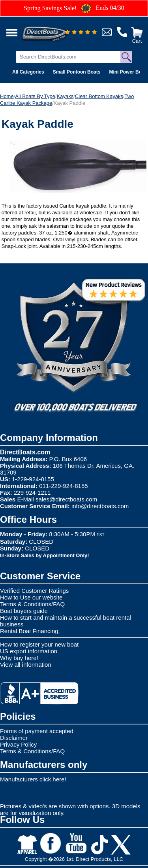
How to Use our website (31, 597)
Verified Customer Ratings (34, 591)
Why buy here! (19, 658)
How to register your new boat (39, 644)
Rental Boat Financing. (30, 631)
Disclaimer (14, 738)
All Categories (28, 72)
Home (7, 96)
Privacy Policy (18, 744)
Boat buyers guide (24, 611)
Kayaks (65, 96)
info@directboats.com (100, 506)
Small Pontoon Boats (77, 72)
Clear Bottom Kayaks (99, 96)
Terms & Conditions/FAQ (32, 604)
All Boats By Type (35, 96)
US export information (29, 651)
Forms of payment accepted (37, 731)
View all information (26, 665)
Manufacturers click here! (33, 779)
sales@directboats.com (66, 499)
